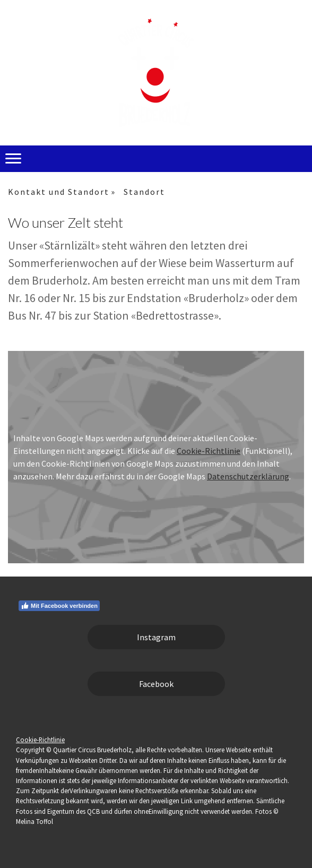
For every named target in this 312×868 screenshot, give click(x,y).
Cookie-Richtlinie (209, 451)
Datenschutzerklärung (248, 476)
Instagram (156, 637)
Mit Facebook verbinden (59, 606)
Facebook (156, 684)
